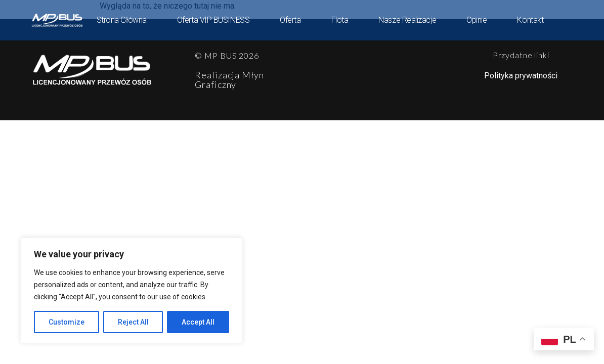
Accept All (198, 322)
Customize (67, 322)
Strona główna (122, 20)
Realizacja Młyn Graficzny (229, 80)
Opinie (477, 20)
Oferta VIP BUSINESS (213, 20)
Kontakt (530, 20)
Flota (340, 20)
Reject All (133, 322)
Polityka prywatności (521, 76)
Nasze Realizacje (407, 20)
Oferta (290, 20)
